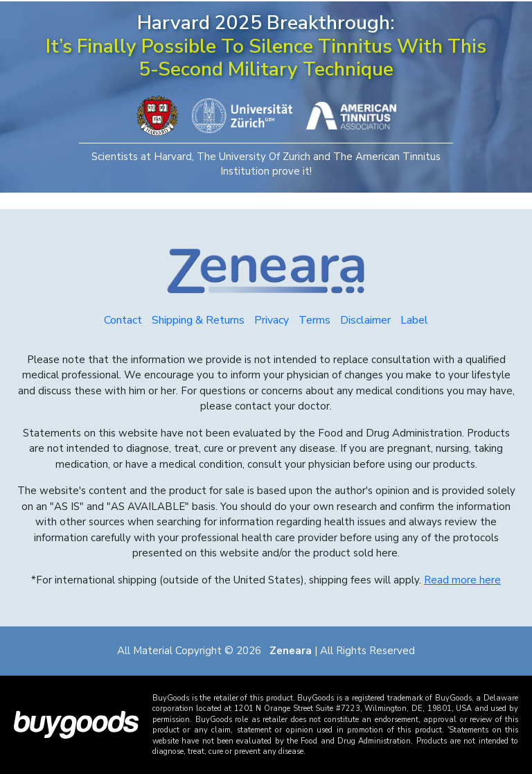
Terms (314, 320)
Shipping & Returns (198, 320)
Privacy (272, 320)
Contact (123, 320)
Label (414, 320)
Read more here (462, 580)
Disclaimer (365, 320)
